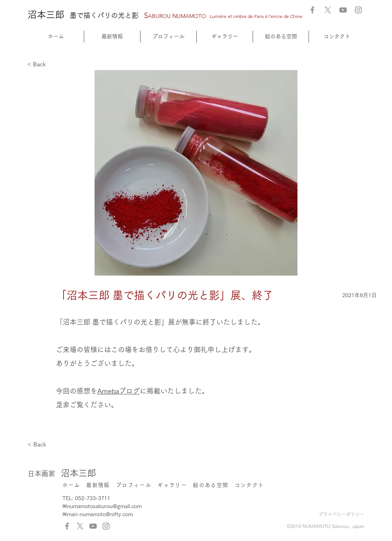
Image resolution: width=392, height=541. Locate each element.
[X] (328, 10)
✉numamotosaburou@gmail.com (102, 506)
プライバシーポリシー (341, 514)
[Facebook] (312, 10)
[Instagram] (358, 10)
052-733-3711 (93, 498)
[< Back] (52, 65)
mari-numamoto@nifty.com (100, 514)
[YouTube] (343, 10)
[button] (225, 37)
